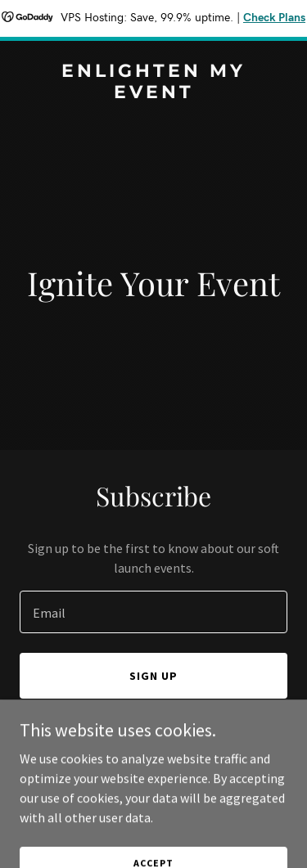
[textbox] (153, 612)
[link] (153, 93)
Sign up (153, 676)
